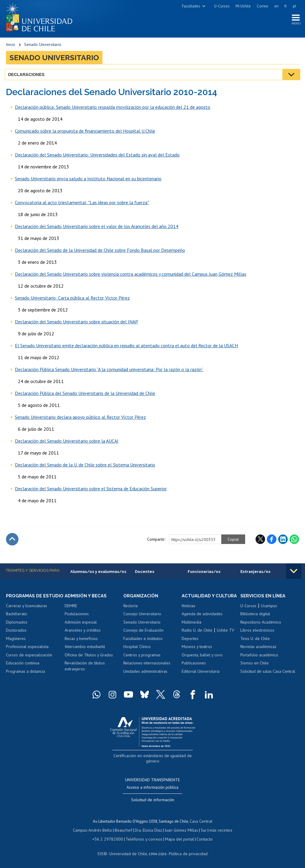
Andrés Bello (103, 830)
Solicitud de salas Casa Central (268, 673)
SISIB (106, 852)
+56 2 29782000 (111, 838)
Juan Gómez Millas (180, 830)
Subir (12, 541)
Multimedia (192, 630)
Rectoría (130, 608)
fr (286, 6)
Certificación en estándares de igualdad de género (153, 763)
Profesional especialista (27, 654)
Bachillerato (17, 621)
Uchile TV (225, 638)
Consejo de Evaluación (143, 632)
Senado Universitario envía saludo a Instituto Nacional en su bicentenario (88, 180)
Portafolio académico (259, 657)
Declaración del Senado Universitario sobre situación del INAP (77, 323)
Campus (84, 830)
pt (294, 6)
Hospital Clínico (137, 649)
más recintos (217, 830)
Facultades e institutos (143, 641)
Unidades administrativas (145, 673)
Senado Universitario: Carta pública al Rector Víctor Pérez (72, 299)
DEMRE (71, 608)
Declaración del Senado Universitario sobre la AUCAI (67, 442)
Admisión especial (81, 624)
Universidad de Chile (129, 852)
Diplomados (17, 630)
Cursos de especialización (29, 662)
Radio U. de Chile (197, 638)
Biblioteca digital (255, 616)
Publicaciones (194, 671)
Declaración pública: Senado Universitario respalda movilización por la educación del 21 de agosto (113, 108)
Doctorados (16, 638)
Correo (263, 6)
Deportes (190, 646)
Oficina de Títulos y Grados (89, 657)
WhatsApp (294, 541)
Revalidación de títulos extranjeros (85, 668)
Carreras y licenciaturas (27, 613)
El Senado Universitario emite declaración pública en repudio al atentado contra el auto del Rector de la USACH (126, 347)
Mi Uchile (243, 6)
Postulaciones (77, 616)
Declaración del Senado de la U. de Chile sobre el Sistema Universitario (85, 466)
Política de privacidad (186, 852)
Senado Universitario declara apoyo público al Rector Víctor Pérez (80, 418)
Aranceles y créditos (83, 632)
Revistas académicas (258, 649)
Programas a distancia (25, 679)
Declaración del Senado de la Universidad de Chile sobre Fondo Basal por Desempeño (100, 252)
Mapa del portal (176, 838)
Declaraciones (27, 76)
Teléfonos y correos (144, 838)
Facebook (272, 541)
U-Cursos (222, 6)
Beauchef (125, 830)
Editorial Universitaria (201, 679)
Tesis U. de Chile (255, 641)
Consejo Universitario (142, 616)
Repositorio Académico (261, 624)
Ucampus (269, 608)
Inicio (11, 46)
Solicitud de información (153, 800)
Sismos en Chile (255, 665)
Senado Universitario (43, 46)
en (276, 6)
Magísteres (16, 646)
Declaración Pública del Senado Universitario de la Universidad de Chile (85, 395)
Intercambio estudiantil (85, 649)
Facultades (191, 6)
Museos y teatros (197, 654)
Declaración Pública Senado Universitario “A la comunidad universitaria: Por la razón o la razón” (109, 371)
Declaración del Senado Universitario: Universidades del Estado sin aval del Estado (97, 156)
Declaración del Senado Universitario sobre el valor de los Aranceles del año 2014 (97, 228)
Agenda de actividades (202, 621)
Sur (201, 830)
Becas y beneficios (81, 641)
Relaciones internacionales (147, 665)
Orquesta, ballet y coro (202, 662)
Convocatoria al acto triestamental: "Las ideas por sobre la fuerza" (82, 204)
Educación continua (23, 671)
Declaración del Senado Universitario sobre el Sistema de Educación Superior (91, 490)
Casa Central (201, 821)
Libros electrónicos (257, 632)
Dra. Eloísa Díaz (148, 830)
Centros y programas (142, 657)
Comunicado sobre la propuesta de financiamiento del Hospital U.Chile (85, 132)
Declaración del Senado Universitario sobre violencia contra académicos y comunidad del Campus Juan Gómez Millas (131, 275)
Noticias (189, 613)
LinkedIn (283, 541)
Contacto (200, 838)
